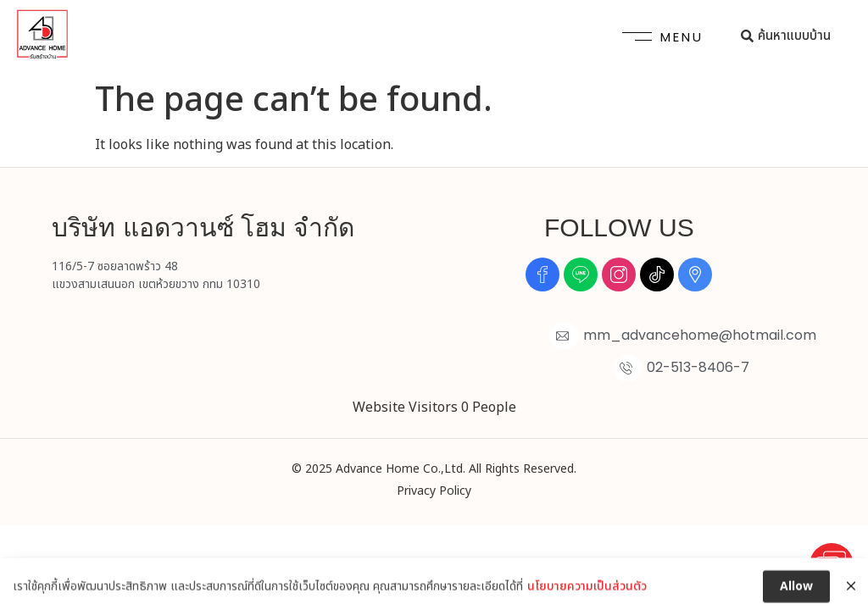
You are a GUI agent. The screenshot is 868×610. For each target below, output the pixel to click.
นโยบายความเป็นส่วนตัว (587, 598)
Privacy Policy (434, 491)
